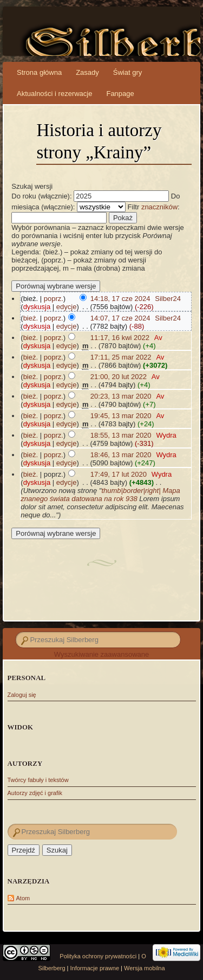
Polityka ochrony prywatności (98, 956)
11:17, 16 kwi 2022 (120, 338)
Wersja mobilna (145, 968)
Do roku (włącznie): (41, 196)
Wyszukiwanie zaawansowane (101, 654)
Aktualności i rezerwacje (54, 94)
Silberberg (90, 43)
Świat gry (127, 72)
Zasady (87, 72)
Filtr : (154, 207)
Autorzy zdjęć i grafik (35, 793)
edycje (67, 307)
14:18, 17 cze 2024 (120, 299)
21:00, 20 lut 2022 (119, 377)
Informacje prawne (95, 968)
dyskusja (37, 307)
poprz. (54, 299)
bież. (31, 318)
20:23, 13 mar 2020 (121, 396)
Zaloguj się (22, 695)
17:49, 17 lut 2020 (119, 474)
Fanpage (120, 94)
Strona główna (39, 72)
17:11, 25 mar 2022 (121, 357)
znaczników (159, 207)
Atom (23, 898)
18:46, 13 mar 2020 (121, 455)
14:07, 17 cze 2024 (120, 318)
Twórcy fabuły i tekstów (38, 780)
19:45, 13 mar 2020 (121, 416)
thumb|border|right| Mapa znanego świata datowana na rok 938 (100, 495)
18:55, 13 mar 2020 (121, 435)
